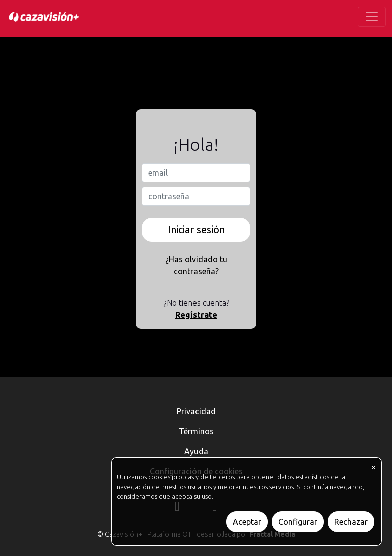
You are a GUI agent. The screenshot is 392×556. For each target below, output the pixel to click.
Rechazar (351, 522)
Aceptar (247, 522)
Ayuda (196, 451)
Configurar (298, 522)
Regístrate (196, 315)
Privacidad (196, 411)
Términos (196, 431)
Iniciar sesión (196, 229)
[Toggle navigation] (372, 17)
